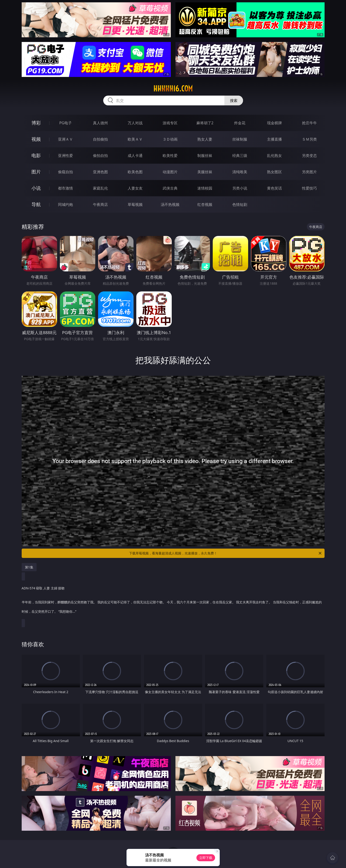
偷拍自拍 (100, 156)
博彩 (36, 123)
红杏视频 (205, 204)
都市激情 (65, 188)
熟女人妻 (205, 139)
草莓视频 (135, 204)
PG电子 (66, 123)
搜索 (234, 100)
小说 (36, 188)
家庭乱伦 (100, 188)
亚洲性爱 (65, 156)
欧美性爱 (170, 156)
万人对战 (135, 123)
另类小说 (240, 188)
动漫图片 (170, 172)
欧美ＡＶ (135, 139)
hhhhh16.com (173, 89)
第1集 (29, 567)
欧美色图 (135, 172)
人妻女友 (135, 188)
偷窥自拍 (65, 172)
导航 (36, 204)
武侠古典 (170, 188)
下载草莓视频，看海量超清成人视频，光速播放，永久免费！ (226, 553)
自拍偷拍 (100, 139)
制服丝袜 (205, 156)
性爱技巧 (309, 188)
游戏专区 (170, 123)
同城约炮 (65, 204)
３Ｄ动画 (170, 139)
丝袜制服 (240, 139)
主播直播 (274, 139)
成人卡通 (135, 156)
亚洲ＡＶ (65, 139)
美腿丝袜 (205, 172)
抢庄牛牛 (309, 123)
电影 (36, 155)
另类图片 (309, 172)
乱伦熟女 (274, 156)
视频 (36, 139)
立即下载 (206, 858)
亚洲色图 (100, 172)
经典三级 (240, 156)
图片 (36, 172)
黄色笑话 (274, 188)
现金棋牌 (274, 123)
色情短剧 (240, 204)
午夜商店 (100, 204)
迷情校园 (205, 188)
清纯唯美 (240, 172)
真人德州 (100, 123)
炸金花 (240, 123)
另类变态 (309, 156)
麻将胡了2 (205, 123)
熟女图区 (274, 172)
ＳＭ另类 (309, 139)
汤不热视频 (170, 204)
